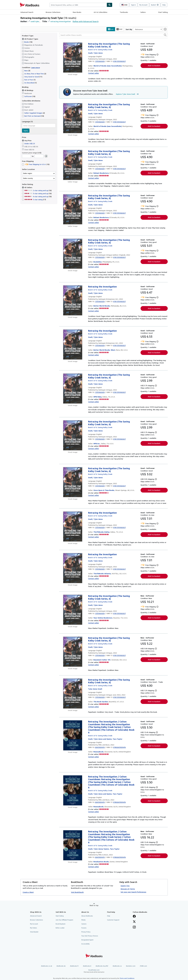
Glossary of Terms (128, 889)
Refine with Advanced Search (86, 21)
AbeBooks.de (61, 966)
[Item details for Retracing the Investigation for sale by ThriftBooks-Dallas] (73, 527)
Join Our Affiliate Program (64, 920)
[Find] (110, 5)
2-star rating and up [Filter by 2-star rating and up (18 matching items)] (38, 191)
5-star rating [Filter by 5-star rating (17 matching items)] (35, 200)
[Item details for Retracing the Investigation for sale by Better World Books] (73, 301)
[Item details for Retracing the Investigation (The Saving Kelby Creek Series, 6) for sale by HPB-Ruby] (73, 389)
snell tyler (35, 21)
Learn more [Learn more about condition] (36, 68)
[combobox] (78, 5)
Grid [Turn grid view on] (119, 29)
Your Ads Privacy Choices (90, 936)
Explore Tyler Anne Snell (128, 94)
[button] (165, 35)
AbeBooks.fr (74, 966)
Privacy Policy (86, 932)
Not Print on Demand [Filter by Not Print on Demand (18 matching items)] (33, 116)
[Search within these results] (113, 35)
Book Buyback (60, 924)
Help (164, 5)
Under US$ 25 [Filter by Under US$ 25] (29, 143)
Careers (84, 924)
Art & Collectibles (101, 12)
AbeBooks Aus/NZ (102, 966)
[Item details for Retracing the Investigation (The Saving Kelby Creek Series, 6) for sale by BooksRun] (73, 254)
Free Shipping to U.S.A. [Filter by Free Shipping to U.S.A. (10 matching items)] (36, 164)
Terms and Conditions (127, 978)
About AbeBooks (87, 916)
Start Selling (163, 12)
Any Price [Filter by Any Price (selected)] (27, 140)
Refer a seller (60, 928)
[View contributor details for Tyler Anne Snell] (95, 53)
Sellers (143, 12)
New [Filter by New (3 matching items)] (26, 71)
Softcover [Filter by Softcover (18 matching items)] (29, 96)
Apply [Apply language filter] (26, 131)
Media (83, 920)
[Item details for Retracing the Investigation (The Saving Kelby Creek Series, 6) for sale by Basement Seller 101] (73, 652)
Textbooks (124, 12)
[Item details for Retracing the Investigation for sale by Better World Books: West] (73, 345)
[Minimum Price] (26, 156)
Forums (84, 928)
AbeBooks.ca (117, 966)
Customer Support (113, 920)
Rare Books (77, 12)
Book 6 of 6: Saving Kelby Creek (100, 50)
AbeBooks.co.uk (47, 966)
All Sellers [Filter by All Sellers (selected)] (29, 187)
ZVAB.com (143, 966)
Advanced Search (27, 12)
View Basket (34, 932)
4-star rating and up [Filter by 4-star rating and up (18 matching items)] (38, 197)
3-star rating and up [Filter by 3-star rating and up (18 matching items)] (38, 194)
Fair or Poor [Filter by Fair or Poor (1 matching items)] (29, 80)
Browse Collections (53, 12)
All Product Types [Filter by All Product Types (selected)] (30, 39)
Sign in (133, 5)
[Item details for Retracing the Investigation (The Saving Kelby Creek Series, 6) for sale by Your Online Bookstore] (73, 610)
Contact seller (94, 73)
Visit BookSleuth (77, 892)
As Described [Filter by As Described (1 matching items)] (29, 83)
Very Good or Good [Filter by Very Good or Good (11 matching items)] (32, 77)
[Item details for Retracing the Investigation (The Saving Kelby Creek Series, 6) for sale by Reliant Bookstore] (73, 165)
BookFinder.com (94, 971)
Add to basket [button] (154, 66)
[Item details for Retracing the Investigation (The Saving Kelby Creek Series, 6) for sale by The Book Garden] (73, 694)
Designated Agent (87, 940)
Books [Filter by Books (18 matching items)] (27, 42)
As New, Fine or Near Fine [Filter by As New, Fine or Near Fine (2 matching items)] (34, 74)
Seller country (28, 178)
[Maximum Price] (39, 156)
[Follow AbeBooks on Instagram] (134, 927)
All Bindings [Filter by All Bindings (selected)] (28, 90)
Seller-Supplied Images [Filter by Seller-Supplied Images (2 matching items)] (33, 113)
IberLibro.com (131, 966)
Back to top (94, 905)
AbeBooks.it (87, 966)
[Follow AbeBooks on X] (134, 922)
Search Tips (125, 886)
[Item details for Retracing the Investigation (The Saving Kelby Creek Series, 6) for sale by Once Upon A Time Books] (73, 482)
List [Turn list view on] (111, 29)
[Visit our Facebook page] (134, 917)
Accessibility (85, 944)
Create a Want (28, 892)
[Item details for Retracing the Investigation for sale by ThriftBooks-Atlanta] (73, 568)
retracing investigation (61, 21)
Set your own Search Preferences (133, 892)
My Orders (34, 928)
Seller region (28, 173)
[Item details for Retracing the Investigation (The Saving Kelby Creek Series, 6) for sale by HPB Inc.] (73, 435)
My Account (143, 5)
